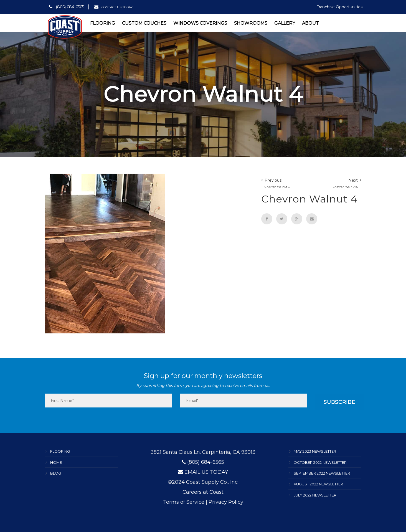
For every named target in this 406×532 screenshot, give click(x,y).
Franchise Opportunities (339, 7)
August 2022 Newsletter (318, 484)
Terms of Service (184, 502)
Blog (56, 473)
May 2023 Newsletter (315, 452)
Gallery (285, 23)
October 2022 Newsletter (320, 462)
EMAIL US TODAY (203, 472)
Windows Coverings (200, 23)
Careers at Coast (203, 492)
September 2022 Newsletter (322, 473)
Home (56, 462)
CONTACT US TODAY (113, 7)
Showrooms (251, 23)
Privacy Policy (226, 502)
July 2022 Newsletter (315, 495)
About (310, 23)
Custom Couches (144, 23)
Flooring (103, 23)
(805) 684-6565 (67, 7)
